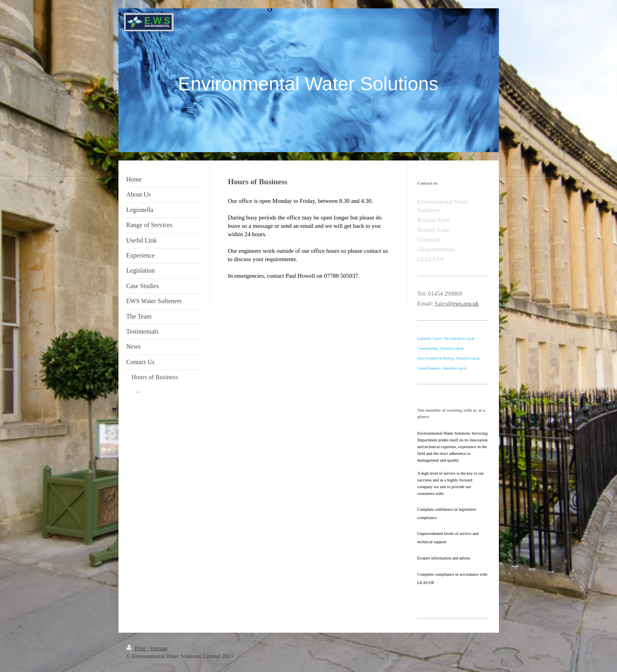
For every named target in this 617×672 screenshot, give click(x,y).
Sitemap (159, 648)
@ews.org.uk (463, 304)
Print (137, 648)
